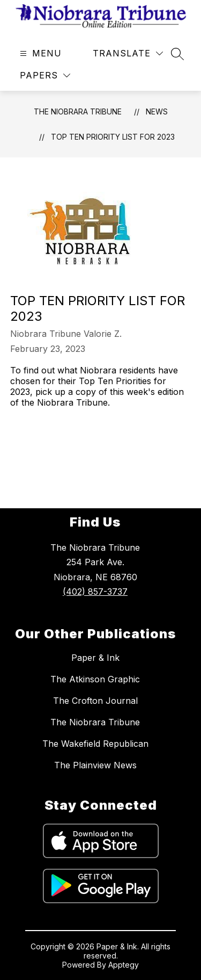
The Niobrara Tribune (78, 111)
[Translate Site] (128, 53)
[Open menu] (39, 53)
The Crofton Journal (95, 701)
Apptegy (124, 965)
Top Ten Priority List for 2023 (113, 137)
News (157, 111)
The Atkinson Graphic (95, 679)
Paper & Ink (95, 658)
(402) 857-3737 (95, 592)
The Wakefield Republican (95, 744)
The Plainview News (95, 765)
